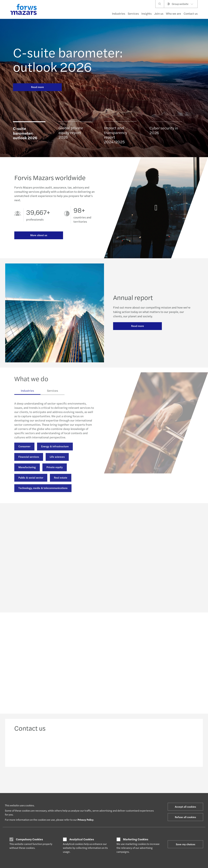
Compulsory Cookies (29, 839)
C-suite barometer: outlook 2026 (68, 59)
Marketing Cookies (136, 839)
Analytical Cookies (82, 839)
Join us (159, 13)
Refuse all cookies (185, 817)
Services (133, 13)
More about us (39, 235)
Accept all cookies (185, 807)
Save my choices (185, 844)
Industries (119, 13)
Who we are (173, 13)
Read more (37, 87)
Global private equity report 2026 (71, 133)
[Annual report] (156, 210)
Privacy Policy (85, 820)
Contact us (191, 13)
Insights (146, 13)
